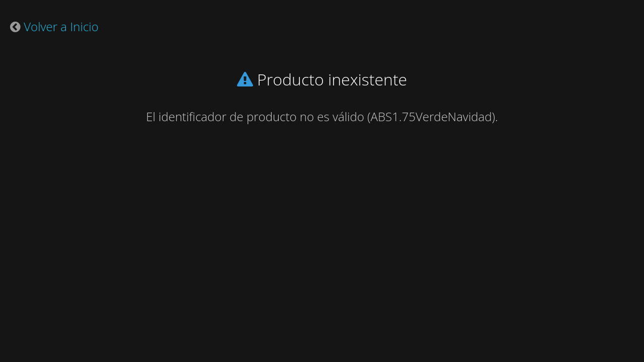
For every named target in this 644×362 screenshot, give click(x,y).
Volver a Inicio (61, 26)
